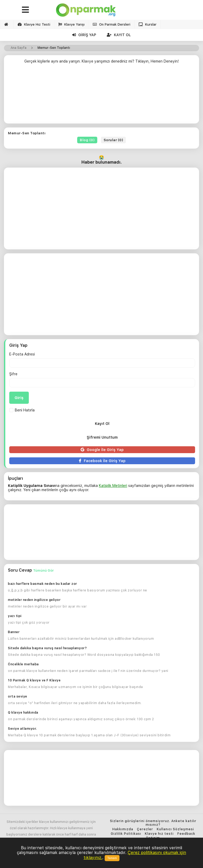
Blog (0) (87, 140)
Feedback (186, 834)
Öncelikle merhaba (23, 664)
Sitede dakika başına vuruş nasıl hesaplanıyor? (47, 648)
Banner (14, 632)
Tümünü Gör (43, 570)
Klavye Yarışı (71, 24)
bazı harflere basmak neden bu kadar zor (43, 584)
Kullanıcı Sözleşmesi (175, 829)
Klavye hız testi (159, 834)
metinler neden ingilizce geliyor (34, 600)
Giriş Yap (84, 35)
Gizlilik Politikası (126, 834)
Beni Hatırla (22, 410)
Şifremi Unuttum (102, 437)
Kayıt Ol (119, 35)
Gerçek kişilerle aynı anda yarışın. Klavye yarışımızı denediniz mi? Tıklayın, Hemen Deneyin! (101, 61)
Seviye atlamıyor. (22, 729)
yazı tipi (15, 616)
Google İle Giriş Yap (102, 450)
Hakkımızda (123, 829)
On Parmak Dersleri (112, 24)
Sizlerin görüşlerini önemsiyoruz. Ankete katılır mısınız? (153, 823)
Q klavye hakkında (23, 713)
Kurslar (147, 24)
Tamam (112, 858)
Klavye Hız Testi (34, 24)
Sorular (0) (114, 140)
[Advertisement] (101, 96)
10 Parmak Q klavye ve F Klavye (34, 680)
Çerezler (145, 829)
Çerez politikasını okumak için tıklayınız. (135, 855)
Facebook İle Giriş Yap (102, 461)
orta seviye (18, 696)
